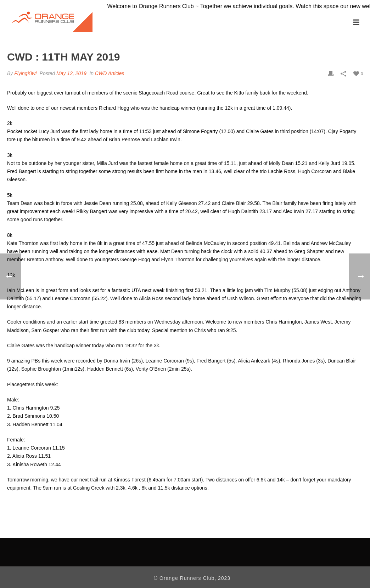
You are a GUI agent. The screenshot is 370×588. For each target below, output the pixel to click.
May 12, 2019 (71, 73)
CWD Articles (110, 73)
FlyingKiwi (25, 73)
